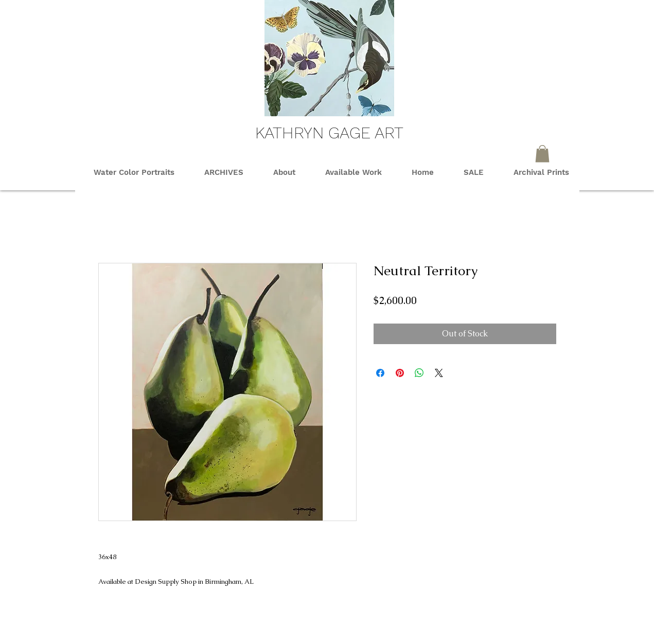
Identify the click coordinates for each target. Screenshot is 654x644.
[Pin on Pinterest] (400, 373)
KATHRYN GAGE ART (329, 133)
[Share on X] (439, 373)
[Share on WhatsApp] (419, 373)
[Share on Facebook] (380, 373)
